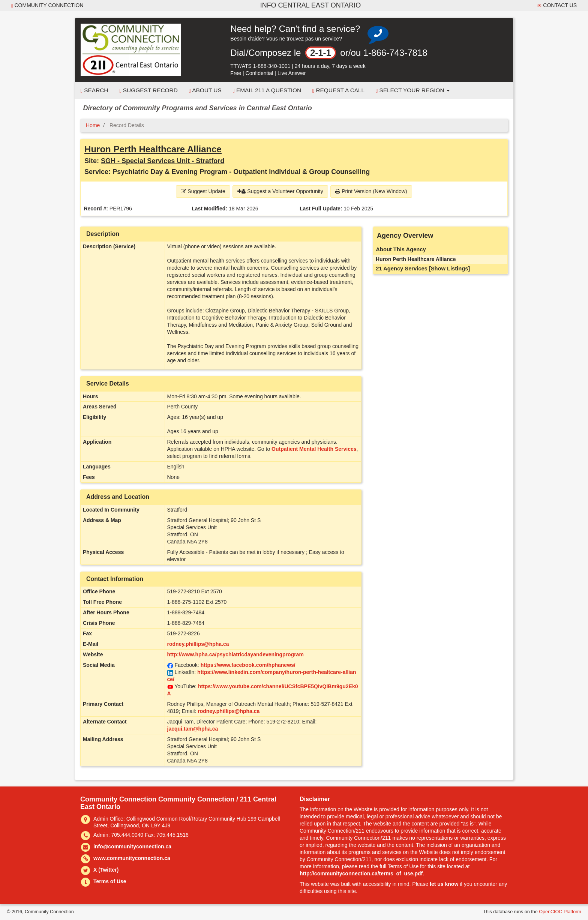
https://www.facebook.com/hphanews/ (248, 665)
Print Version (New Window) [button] (371, 191)
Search (94, 90)
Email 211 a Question (267, 90)
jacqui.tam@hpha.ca (193, 729)
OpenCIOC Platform (560, 912)
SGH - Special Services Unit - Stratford (163, 161)
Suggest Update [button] (203, 191)
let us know (444, 884)
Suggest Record (148, 90)
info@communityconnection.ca (132, 846)
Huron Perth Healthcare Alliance (153, 149)
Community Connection (47, 5)
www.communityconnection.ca (132, 858)
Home (93, 125)
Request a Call (338, 90)
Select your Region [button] (413, 90)
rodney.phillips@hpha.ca (198, 644)
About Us (205, 90)
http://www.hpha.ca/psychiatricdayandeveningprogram (235, 654)
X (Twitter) (106, 870)
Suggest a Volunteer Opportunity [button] (280, 191)
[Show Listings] (449, 269)
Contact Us (557, 5)
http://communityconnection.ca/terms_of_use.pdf (361, 873)
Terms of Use (110, 881)
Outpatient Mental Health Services (314, 449)
